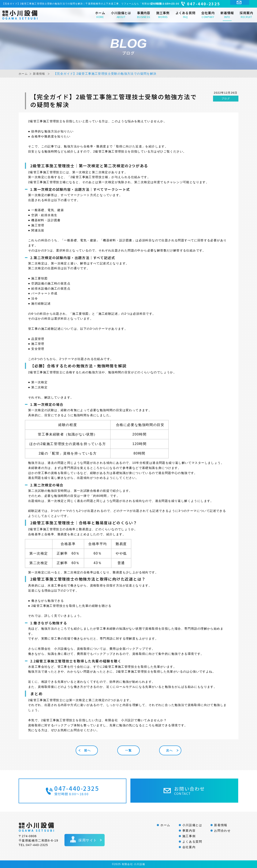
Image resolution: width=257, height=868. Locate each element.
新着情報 (227, 15)
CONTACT (244, 4)
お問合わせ (222, 831)
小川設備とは (121, 15)
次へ (168, 750)
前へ (89, 750)
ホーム (100, 15)
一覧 (128, 750)
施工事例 (163, 15)
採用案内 (246, 15)
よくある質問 (185, 15)
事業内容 (144, 15)
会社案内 (208, 15)
